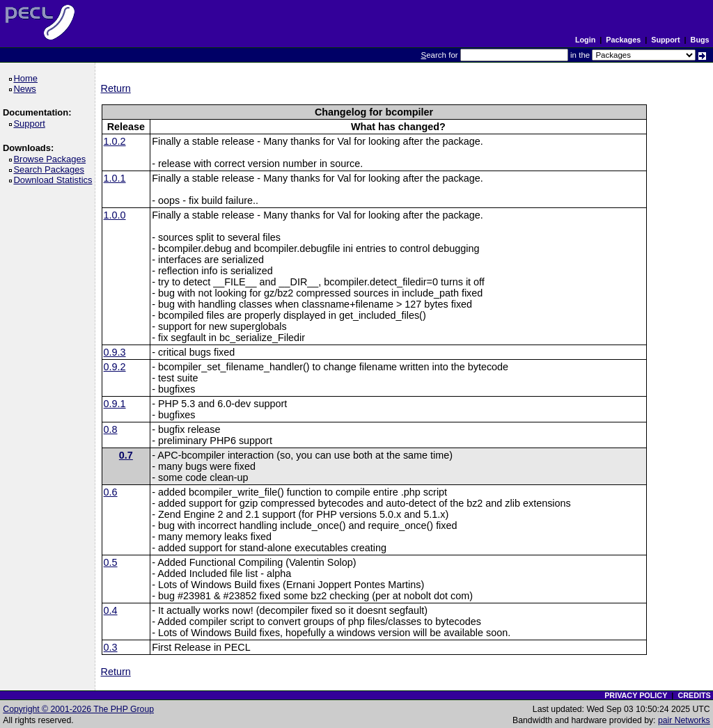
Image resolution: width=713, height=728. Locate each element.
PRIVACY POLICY (636, 695)
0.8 (111, 429)
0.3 (111, 647)
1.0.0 (115, 215)
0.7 (126, 455)
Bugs (700, 40)
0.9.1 (115, 404)
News (27, 89)
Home (28, 78)
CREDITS (694, 695)
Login (585, 40)
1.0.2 (115, 141)
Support (665, 40)
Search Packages (51, 169)
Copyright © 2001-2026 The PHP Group (78, 709)
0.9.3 (115, 352)
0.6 (111, 492)
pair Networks (684, 720)
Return (116, 88)
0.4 (111, 610)
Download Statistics (55, 180)
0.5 (111, 562)
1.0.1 (115, 178)
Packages (623, 40)
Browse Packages (52, 159)
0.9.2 (115, 367)
